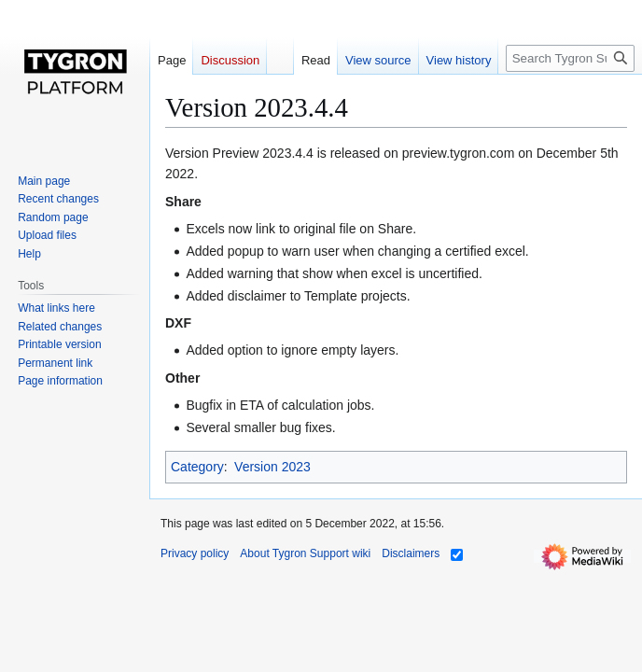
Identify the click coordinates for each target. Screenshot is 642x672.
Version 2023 (272, 467)
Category (197, 467)
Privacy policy (195, 553)
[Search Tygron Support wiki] (570, 58)
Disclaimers (411, 553)
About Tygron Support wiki (305, 553)
